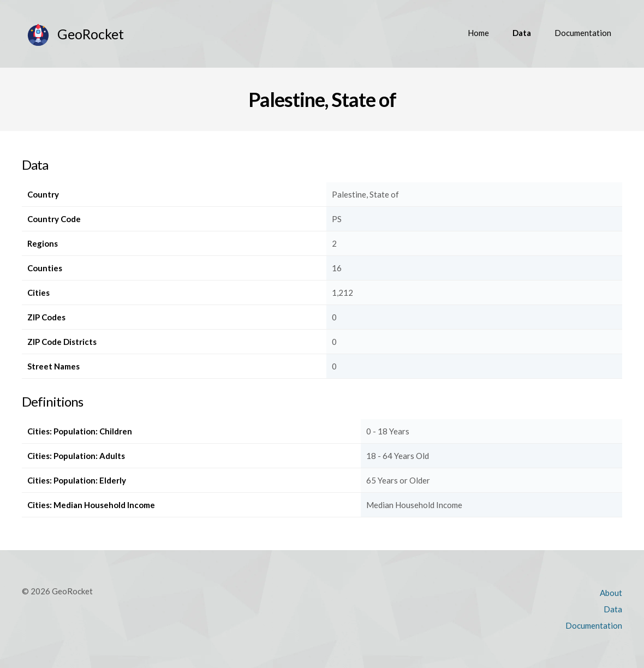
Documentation (583, 33)
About (611, 593)
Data (522, 33)
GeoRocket (91, 34)
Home (478, 33)
